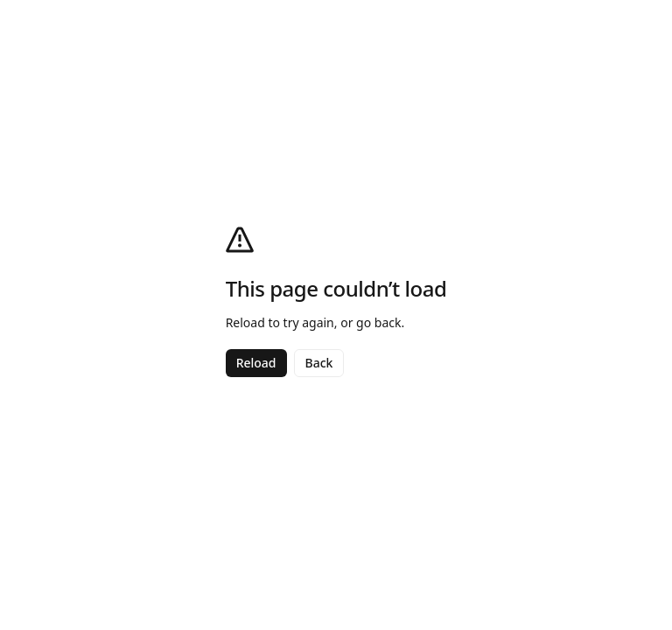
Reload (256, 363)
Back (319, 363)
